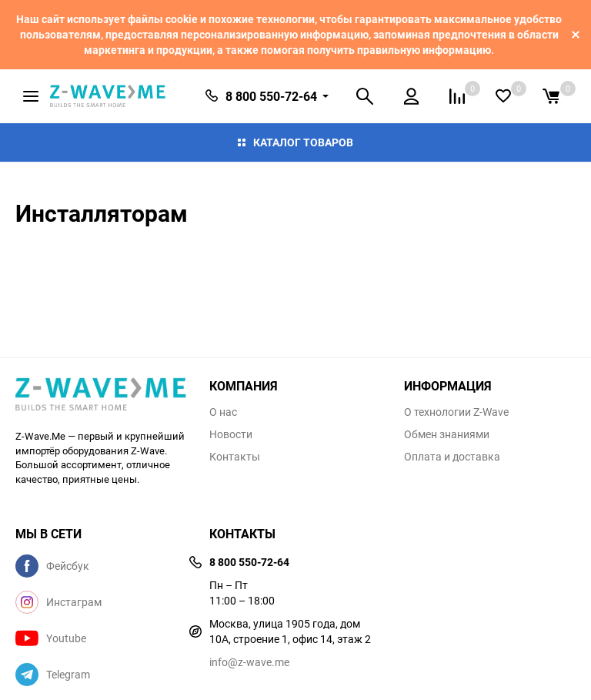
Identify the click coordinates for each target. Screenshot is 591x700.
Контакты (235, 457)
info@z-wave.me (249, 662)
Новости (231, 434)
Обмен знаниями (447, 434)
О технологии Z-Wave (456, 412)
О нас (223, 412)
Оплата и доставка (452, 457)
